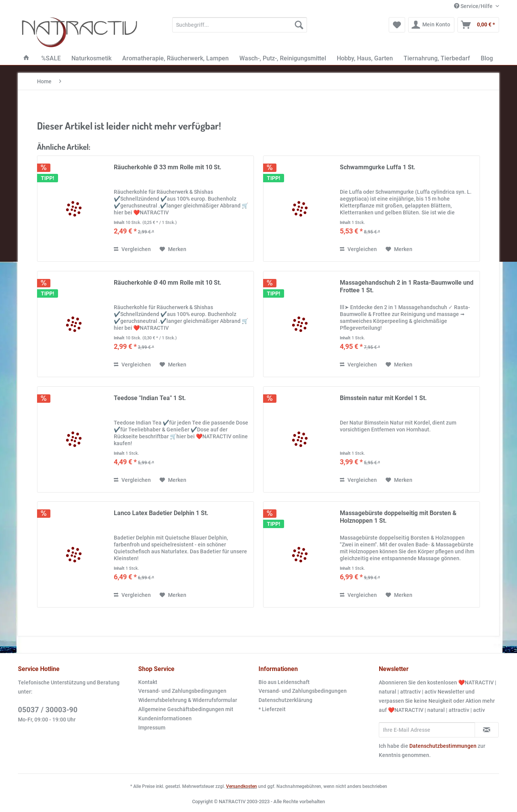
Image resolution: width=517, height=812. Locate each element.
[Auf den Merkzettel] (173, 249)
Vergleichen (132, 249)
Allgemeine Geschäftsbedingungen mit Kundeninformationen (186, 714)
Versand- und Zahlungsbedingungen (182, 691)
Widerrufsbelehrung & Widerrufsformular (188, 700)
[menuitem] (240, 28)
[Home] (26, 58)
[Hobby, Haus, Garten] (365, 58)
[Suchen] (299, 25)
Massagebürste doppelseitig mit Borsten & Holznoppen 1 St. (398, 517)
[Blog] (487, 58)
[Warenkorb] (478, 25)
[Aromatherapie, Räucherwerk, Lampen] (175, 58)
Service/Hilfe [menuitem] (474, 6)
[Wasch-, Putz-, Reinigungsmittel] (283, 58)
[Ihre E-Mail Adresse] (427, 730)
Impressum (152, 728)
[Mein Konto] (431, 25)
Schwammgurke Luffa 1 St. (378, 167)
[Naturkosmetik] (91, 58)
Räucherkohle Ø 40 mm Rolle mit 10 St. (168, 283)
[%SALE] (51, 58)
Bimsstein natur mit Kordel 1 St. (383, 398)
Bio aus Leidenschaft (284, 682)
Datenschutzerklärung (285, 700)
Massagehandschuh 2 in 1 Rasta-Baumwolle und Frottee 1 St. (407, 286)
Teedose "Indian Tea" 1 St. (150, 398)
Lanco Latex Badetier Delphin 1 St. (161, 513)
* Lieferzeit (272, 709)
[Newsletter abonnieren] (487, 730)
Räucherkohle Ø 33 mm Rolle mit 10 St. (168, 167)
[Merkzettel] (397, 25)
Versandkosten (242, 786)
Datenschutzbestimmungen (443, 746)
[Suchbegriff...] (240, 25)
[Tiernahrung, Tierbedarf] (437, 58)
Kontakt (148, 682)
